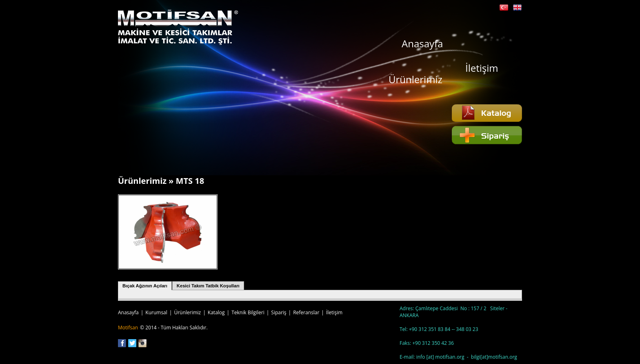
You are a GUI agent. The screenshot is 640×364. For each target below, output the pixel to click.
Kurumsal (156, 312)
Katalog (216, 312)
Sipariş (279, 312)
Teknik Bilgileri (248, 312)
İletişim (482, 67)
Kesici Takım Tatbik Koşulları (208, 286)
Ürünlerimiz (416, 79)
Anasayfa (422, 43)
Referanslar (306, 312)
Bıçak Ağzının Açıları (145, 286)
